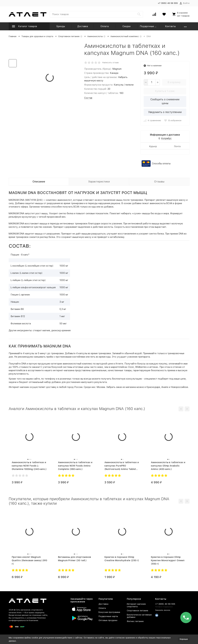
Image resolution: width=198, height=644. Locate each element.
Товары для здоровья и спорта (37, 36)
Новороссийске (179, 387)
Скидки (126, 26)
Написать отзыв (110, 63)
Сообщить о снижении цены (165, 101)
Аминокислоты (95, 36)
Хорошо (184, 639)
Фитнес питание (135, 621)
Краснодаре (153, 387)
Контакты (170, 26)
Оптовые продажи (108, 620)
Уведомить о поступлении (165, 112)
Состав (88, 98)
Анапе (165, 387)
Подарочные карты (150, 26)
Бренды (61, 26)
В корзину (174, 82)
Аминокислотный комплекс (125, 36)
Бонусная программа (109, 612)
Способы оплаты (161, 164)
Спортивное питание (69, 36)
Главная (13, 36)
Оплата (105, 26)
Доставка (83, 26)
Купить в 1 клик (165, 91)
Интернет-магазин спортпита (136, 605)
